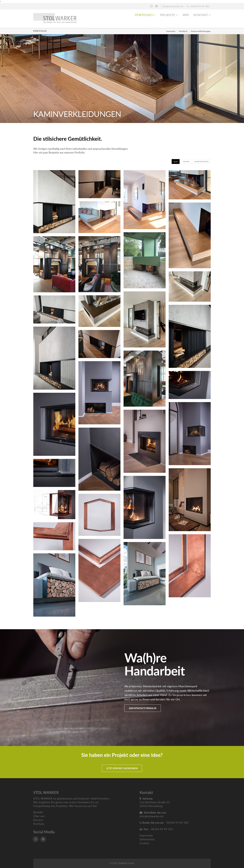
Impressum (146, 835)
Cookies (145, 843)
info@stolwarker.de (173, 6)
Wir (186, 15)
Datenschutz (147, 839)
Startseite (171, 31)
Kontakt (202, 15)
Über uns (39, 816)
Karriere (38, 820)
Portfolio (145, 15)
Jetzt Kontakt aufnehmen (122, 768)
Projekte (169, 15)
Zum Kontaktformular (143, 708)
